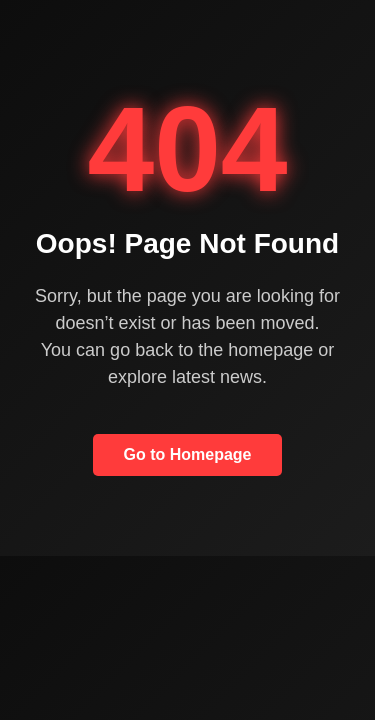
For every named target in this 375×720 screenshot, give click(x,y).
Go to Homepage (187, 454)
